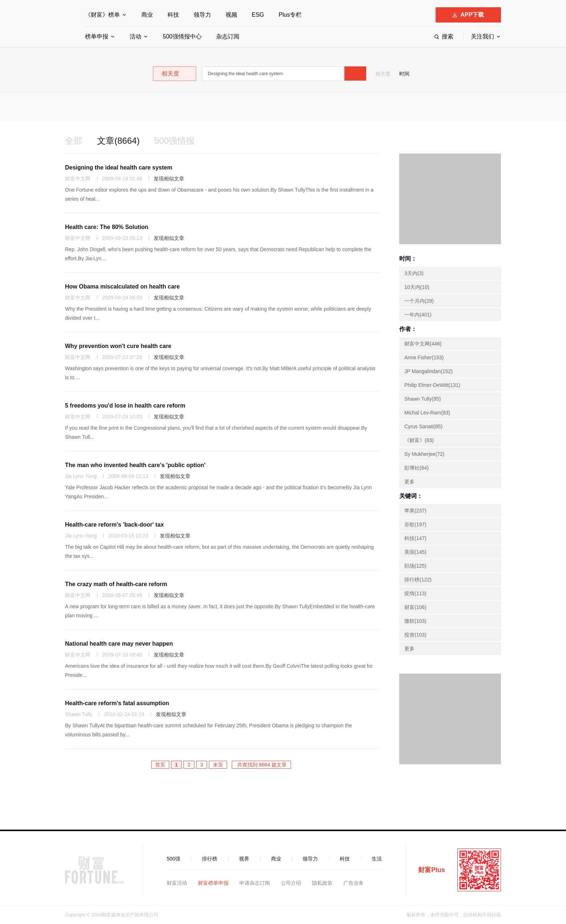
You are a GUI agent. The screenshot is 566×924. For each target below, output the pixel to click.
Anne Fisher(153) (424, 357)
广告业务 (353, 883)
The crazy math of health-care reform (116, 584)
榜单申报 (97, 36)
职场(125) (415, 566)
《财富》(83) (419, 440)
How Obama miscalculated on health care (122, 287)
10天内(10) (417, 287)
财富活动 (177, 883)
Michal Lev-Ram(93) (427, 413)
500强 (173, 859)
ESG (258, 15)
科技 (173, 15)
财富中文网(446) (423, 344)
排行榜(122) (418, 580)
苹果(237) (415, 511)
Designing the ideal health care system (119, 167)
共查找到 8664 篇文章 (261, 765)
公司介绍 (291, 883)
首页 (160, 765)
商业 (147, 15)
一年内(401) (418, 315)
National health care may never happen (119, 644)
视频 (231, 15)
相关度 (383, 74)
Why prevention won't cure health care (118, 346)
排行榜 (210, 859)
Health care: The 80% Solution (107, 227)
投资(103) (415, 635)
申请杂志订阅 (255, 883)
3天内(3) (414, 273)
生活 (377, 859)
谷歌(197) (415, 524)
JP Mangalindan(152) (428, 371)
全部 (74, 141)
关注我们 (482, 36)
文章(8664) (118, 141)
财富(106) (415, 607)
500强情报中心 (182, 36)
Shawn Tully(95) (423, 399)
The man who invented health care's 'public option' (135, 465)
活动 (136, 36)
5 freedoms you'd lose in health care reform (125, 406)
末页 (218, 765)
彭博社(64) (417, 468)
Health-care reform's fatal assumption (117, 703)
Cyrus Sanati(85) (423, 426)
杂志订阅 (228, 36)
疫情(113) (415, 593)
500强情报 (174, 141)
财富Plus (432, 870)
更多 (409, 482)
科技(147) (415, 538)
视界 (244, 859)
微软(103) (415, 621)
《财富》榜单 (102, 15)
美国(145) (415, 552)
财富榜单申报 (213, 883)
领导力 (202, 15)
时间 (404, 74)
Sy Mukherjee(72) (424, 454)
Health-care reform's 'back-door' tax (114, 525)
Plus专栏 (290, 15)
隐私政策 (322, 883)
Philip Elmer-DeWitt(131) (432, 385)
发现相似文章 (169, 179)
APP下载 (468, 15)
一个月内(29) (419, 301)
